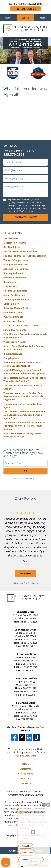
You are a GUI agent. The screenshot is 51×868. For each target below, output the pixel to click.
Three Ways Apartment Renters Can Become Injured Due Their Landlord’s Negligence (23, 396)
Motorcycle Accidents (15, 243)
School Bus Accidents (15, 330)
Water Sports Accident (15, 342)
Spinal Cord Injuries (14, 295)
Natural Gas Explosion (16, 291)
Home (8, 18)
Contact (26, 18)
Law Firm (39, 727)
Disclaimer (26, 769)
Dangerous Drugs (13, 312)
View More (26, 574)
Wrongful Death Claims (16, 265)
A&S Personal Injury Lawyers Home (26, 29)
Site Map (26, 779)
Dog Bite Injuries (12, 247)
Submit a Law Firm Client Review (26, 583)
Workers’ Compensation (16, 260)
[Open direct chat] (44, 805)
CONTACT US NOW (26, 217)
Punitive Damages (13, 317)
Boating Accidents (13, 273)
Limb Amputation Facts (16, 299)
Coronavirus (10, 286)
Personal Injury (13, 233)
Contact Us (10, 146)
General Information (15, 278)
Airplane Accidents (14, 321)
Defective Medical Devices (17, 308)
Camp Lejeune (11, 358)
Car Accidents (11, 238)
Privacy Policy (26, 774)
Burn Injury (10, 282)
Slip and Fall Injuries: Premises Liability (25, 256)
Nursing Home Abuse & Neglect (20, 251)
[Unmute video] (34, 832)
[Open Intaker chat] (22, 867)
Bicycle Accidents (13, 354)
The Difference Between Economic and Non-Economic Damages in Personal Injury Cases (24, 415)
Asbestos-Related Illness (16, 269)
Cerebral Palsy (11, 304)
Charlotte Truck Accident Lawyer (21, 326)
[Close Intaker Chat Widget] (48, 805)
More (43, 18)
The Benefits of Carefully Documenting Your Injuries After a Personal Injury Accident (24, 426)
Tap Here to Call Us (26, 9)
